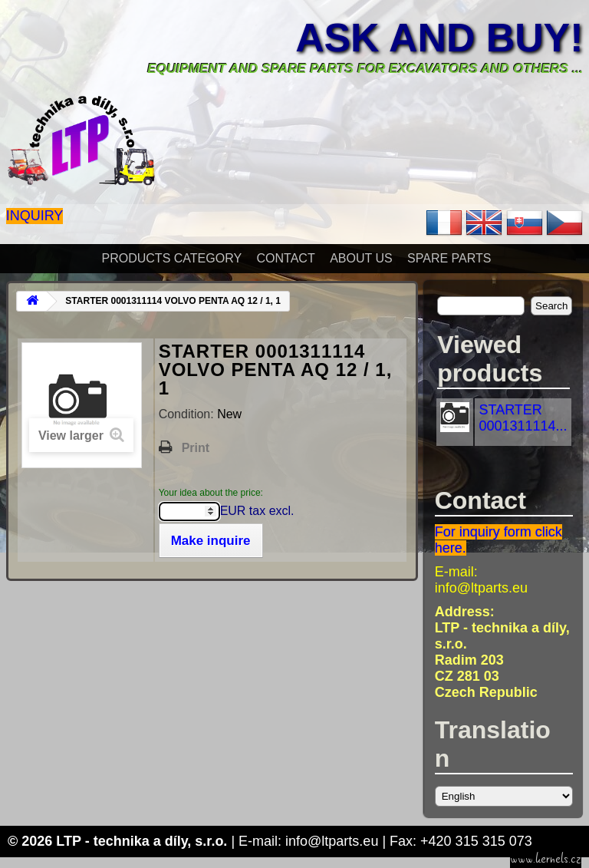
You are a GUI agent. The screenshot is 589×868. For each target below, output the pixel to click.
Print (196, 448)
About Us (361, 258)
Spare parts (449, 258)
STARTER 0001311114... (523, 418)
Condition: (188, 414)
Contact (286, 258)
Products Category (172, 258)
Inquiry (35, 216)
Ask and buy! (439, 38)
